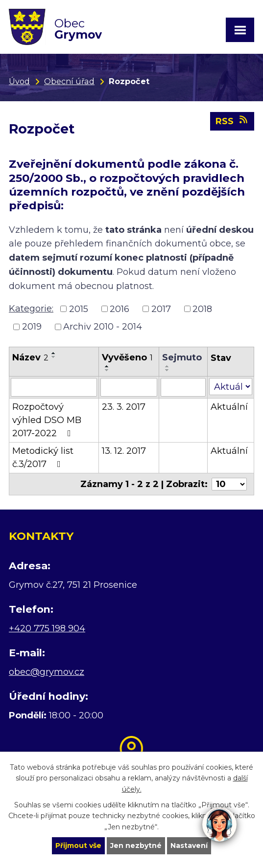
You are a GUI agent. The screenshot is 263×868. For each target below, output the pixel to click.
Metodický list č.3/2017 (43, 457)
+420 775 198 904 (47, 628)
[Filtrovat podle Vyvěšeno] (129, 387)
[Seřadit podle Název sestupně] (54, 357)
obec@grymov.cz (47, 672)
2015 (79, 309)
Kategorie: (31, 309)
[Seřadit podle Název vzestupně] (54, 353)
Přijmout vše (78, 846)
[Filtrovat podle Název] (54, 387)
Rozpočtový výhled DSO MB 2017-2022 (47, 420)
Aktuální (229, 407)
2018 (202, 309)
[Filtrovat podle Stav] (231, 387)
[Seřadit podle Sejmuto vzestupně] (167, 366)
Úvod (19, 81)
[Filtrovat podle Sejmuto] (183, 387)
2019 (32, 327)
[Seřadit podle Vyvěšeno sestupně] (107, 370)
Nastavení (189, 846)
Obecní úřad (69, 81)
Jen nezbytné (136, 846)
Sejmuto (182, 357)
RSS (232, 121)
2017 (161, 309)
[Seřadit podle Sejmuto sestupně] (167, 370)
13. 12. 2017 (124, 451)
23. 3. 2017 (124, 407)
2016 (120, 309)
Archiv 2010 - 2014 (103, 327)
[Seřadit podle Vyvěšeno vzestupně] (107, 366)
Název (30, 357)
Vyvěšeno (127, 357)
